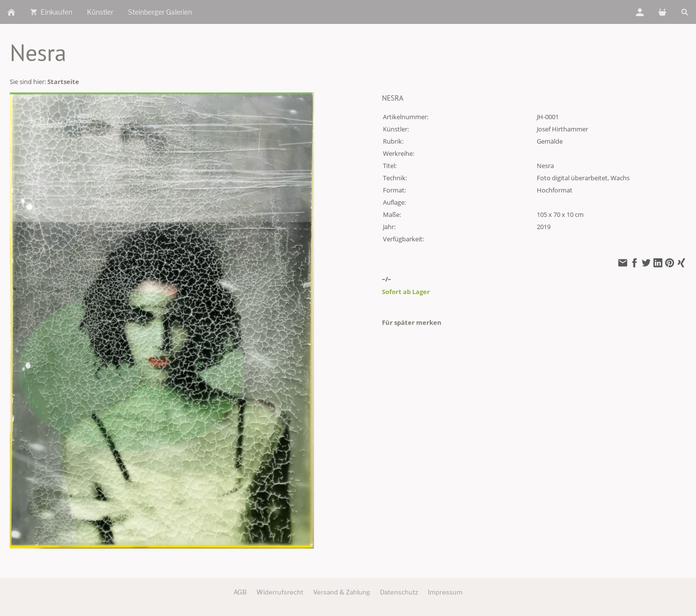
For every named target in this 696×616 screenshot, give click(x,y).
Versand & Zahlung (342, 592)
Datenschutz (399, 592)
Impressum (445, 592)
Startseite (63, 82)
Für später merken (412, 322)
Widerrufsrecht (280, 592)
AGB (240, 592)
